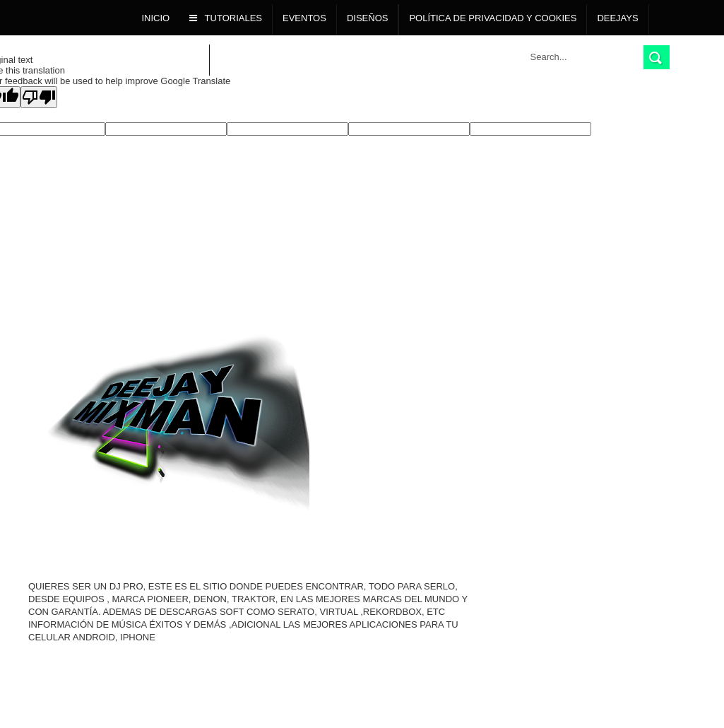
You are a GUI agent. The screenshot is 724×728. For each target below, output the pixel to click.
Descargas (171, 58)
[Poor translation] (39, 97)
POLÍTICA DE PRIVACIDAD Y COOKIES (493, 18)
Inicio (156, 18)
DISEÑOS (368, 18)
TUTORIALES (226, 18)
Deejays (617, 18)
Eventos (304, 18)
